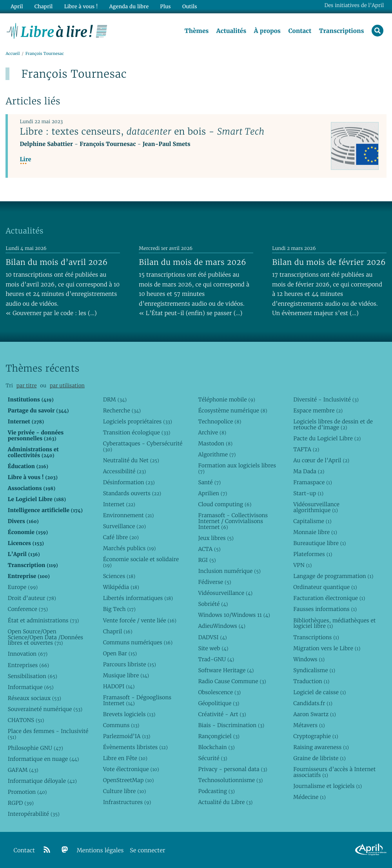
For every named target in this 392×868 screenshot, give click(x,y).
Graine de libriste (319, 758)
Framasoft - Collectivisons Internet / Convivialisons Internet (233, 521)
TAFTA (306, 449)
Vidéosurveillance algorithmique (316, 507)
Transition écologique (137, 432)
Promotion (27, 792)
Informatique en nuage (44, 759)
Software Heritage (226, 670)
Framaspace (313, 482)
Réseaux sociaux (34, 698)
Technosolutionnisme (230, 780)
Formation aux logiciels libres (237, 468)
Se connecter (147, 851)
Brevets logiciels (129, 714)
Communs (121, 725)
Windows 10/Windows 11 (234, 615)
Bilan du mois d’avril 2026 (56, 262)
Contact (300, 31)
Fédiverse (214, 582)
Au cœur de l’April (321, 460)
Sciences (119, 576)
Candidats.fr (313, 703)
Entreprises (28, 665)
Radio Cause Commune (232, 681)
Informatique (31, 687)
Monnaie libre (315, 532)
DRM (115, 399)
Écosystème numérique (232, 410)
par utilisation (67, 386)
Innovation (28, 654)
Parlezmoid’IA (127, 736)
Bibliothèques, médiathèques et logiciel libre (334, 623)
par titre (27, 386)
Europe (23, 587)
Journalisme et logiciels (328, 786)
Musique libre (126, 675)
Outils (190, 6)
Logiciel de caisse (319, 692)
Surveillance (125, 526)
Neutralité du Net (131, 460)
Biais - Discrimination (231, 725)
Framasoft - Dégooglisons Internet (137, 700)
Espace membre (318, 410)
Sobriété (213, 604)
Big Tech (119, 609)
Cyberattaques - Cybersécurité (143, 446)
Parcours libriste (130, 664)
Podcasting (216, 791)
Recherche (122, 410)
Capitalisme (312, 521)
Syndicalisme (314, 670)
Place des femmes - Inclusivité (48, 734)
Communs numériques (138, 642)
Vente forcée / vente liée (140, 620)
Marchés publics (130, 548)
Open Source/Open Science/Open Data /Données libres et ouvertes (45, 637)
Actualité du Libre (225, 802)
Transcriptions (342, 31)
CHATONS (26, 720)
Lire (25, 160)
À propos (267, 31)
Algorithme (217, 454)
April (17, 6)
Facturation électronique (329, 598)
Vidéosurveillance (225, 593)
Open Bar (120, 653)
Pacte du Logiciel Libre (327, 438)
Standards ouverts (132, 493)
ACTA (209, 549)
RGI (207, 560)
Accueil (13, 54)
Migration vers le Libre (327, 648)
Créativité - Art (222, 714)
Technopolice (220, 421)
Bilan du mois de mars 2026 (192, 262)
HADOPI (119, 686)
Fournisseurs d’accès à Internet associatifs (334, 772)
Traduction (311, 681)
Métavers (309, 725)
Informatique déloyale (42, 781)
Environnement (129, 515)
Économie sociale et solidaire (141, 562)
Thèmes (197, 31)
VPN (302, 565)
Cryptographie (316, 736)
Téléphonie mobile (226, 399)
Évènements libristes (135, 747)
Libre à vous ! (81, 6)
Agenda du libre (129, 6)
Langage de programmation (333, 576)
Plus (165, 6)
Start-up (308, 493)
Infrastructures (127, 802)
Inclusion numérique (229, 571)
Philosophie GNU (35, 748)
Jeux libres (216, 538)
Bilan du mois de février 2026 (329, 262)
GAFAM (23, 770)
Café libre (121, 537)
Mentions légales (100, 851)
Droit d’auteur (32, 598)
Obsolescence (219, 692)
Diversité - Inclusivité (326, 399)
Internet (119, 504)
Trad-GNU (216, 659)
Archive (212, 432)
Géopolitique (219, 703)
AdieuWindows (221, 626)
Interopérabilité (34, 814)
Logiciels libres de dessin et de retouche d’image (333, 424)
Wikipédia (121, 587)
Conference (28, 609)
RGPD (21, 803)
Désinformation (129, 482)
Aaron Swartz (315, 714)
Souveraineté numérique (45, 709)
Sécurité (212, 758)
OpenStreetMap (129, 780)
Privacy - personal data (232, 769)
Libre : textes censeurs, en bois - (142, 131)
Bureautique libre (319, 543)
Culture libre (125, 791)
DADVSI (212, 637)
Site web (213, 648)
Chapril (118, 631)
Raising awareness (321, 747)
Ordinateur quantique (325, 587)
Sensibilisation (33, 676)
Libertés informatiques (138, 598)
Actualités (231, 31)
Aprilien (212, 493)
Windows (309, 659)
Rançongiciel (219, 736)
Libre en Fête (125, 758)
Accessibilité (125, 471)
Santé (209, 482)
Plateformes (313, 554)
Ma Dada (309, 471)
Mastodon (215, 443)
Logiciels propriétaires (138, 421)
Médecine (309, 797)
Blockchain (216, 747)
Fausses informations (325, 609)
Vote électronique (131, 769)
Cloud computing (225, 504)
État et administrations (44, 620)
